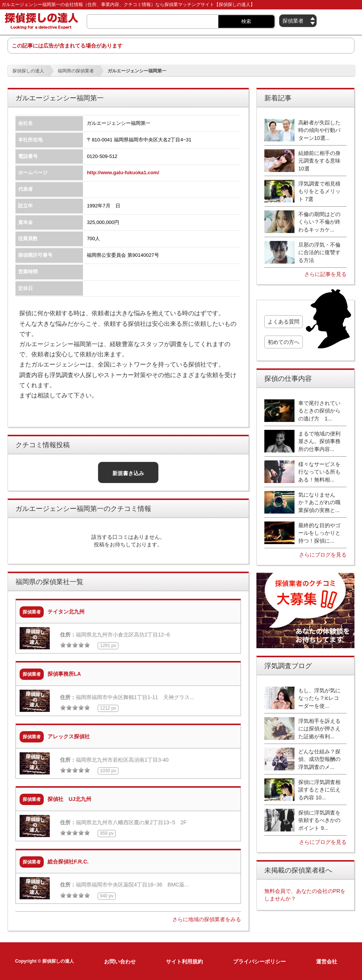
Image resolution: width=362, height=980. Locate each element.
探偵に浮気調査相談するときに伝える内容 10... (319, 790)
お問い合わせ (120, 962)
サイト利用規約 (184, 962)
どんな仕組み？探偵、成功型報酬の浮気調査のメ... (319, 759)
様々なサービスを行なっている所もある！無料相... (319, 472)
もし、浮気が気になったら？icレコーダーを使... (319, 698)
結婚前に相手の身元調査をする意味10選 (319, 161)
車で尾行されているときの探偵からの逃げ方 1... (319, 411)
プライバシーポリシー (259, 962)
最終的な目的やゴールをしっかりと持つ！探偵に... (319, 533)
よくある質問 (284, 322)
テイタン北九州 (66, 612)
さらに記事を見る (325, 274)
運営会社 (327, 962)
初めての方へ (284, 342)
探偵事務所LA (64, 674)
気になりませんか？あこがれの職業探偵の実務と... (319, 502)
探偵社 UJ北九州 (69, 799)
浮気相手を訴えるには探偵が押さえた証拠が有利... (319, 729)
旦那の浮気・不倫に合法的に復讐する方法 (319, 252)
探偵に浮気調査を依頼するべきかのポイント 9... (319, 820)
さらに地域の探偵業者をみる (207, 919)
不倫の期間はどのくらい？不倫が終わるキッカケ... (319, 222)
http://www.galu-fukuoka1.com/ (123, 173)
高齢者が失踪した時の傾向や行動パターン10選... (319, 130)
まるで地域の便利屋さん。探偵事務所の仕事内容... (319, 441)
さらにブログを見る (323, 555)
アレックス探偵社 (69, 736)
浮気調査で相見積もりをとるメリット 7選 (319, 191)
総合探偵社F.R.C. (68, 862)
